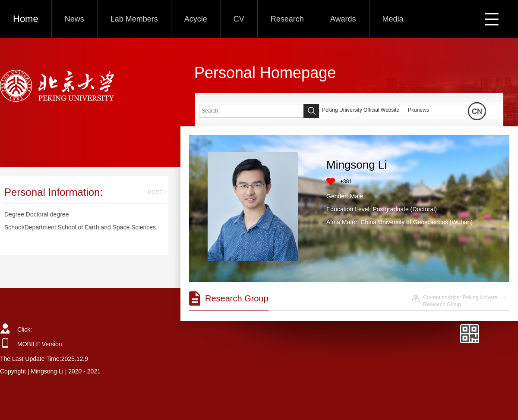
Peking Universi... (482, 298)
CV (239, 19)
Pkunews (419, 110)
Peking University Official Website (361, 110)
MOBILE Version (40, 344)
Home (26, 19)
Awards (343, 19)
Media (393, 19)
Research (287, 19)
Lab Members (134, 19)
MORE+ (156, 192)
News (74, 19)
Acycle (196, 19)
